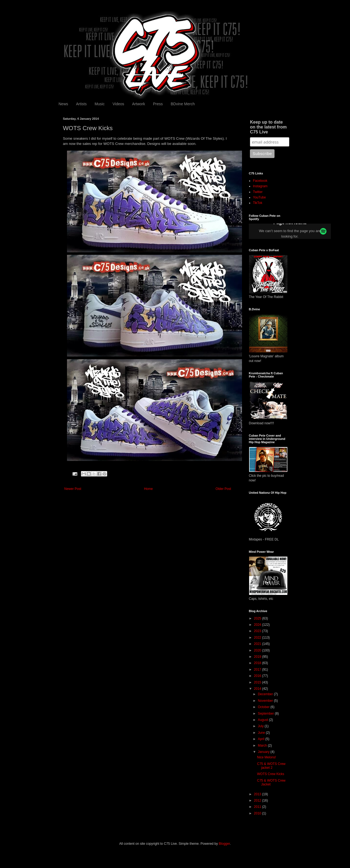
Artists (81, 104)
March (263, 746)
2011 (258, 807)
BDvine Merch (183, 104)
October (264, 707)
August (263, 720)
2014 (258, 689)
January (264, 752)
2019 (258, 657)
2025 (258, 618)
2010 (258, 813)
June (262, 733)
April (262, 739)
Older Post (223, 489)
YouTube (259, 197)
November (266, 701)
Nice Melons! (266, 757)
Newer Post (73, 489)
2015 (258, 682)
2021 (258, 644)
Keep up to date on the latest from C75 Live (268, 127)
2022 (258, 638)
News (63, 104)
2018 (258, 663)
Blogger (224, 844)
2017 (258, 670)
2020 (258, 650)
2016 (258, 676)
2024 (258, 625)
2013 (258, 794)
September (266, 714)
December (266, 694)
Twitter (258, 192)
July (261, 726)
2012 (258, 800)
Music (100, 104)
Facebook (260, 181)
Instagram (260, 186)
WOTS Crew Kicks (271, 774)
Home (148, 489)
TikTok (258, 203)
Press (158, 104)
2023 (258, 631)
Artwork (138, 104)
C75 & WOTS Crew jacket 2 (271, 766)
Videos (118, 104)
